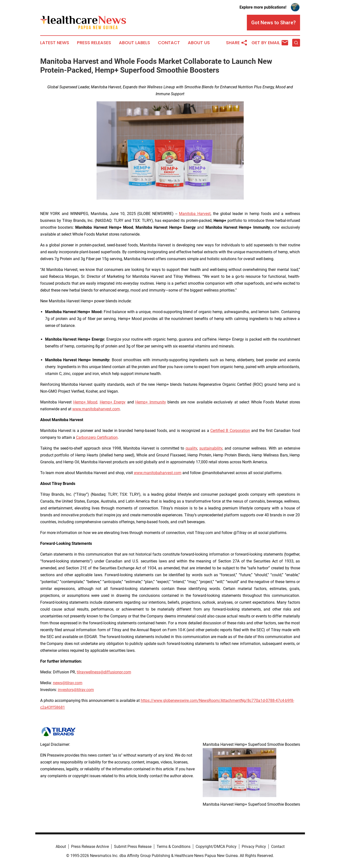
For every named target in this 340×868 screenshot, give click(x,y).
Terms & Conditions (174, 847)
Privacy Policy (254, 847)
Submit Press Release (133, 847)
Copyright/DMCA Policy (216, 847)
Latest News (55, 43)
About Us (199, 43)
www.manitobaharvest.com (96, 409)
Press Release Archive (90, 847)
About (61, 847)
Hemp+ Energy (113, 402)
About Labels (134, 43)
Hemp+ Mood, (86, 402)
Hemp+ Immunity (151, 402)
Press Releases (94, 43)
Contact (169, 43)
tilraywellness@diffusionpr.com (104, 672)
